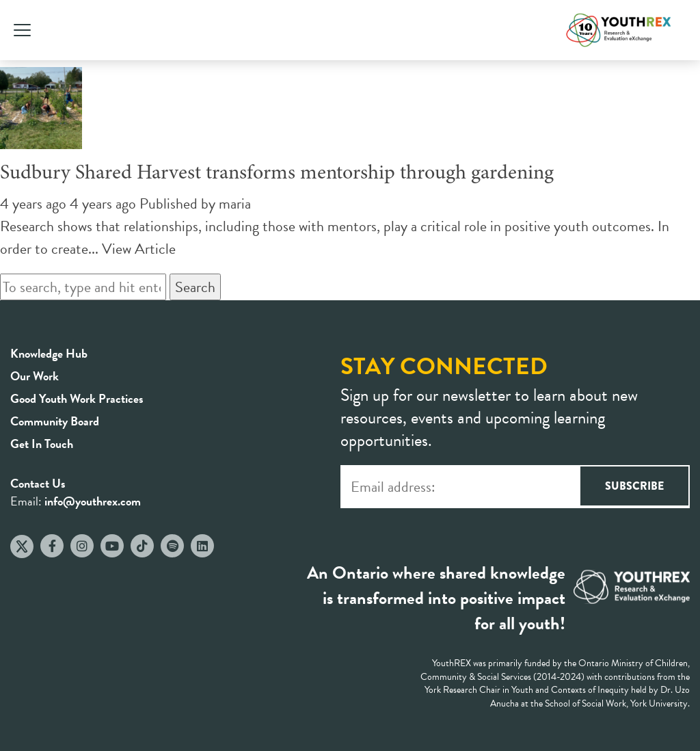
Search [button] (195, 287)
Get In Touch (42, 444)
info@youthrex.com (93, 501)
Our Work (35, 376)
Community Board (55, 421)
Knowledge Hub (49, 353)
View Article (139, 249)
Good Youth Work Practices (77, 398)
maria (235, 203)
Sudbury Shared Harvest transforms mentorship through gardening (277, 174)
